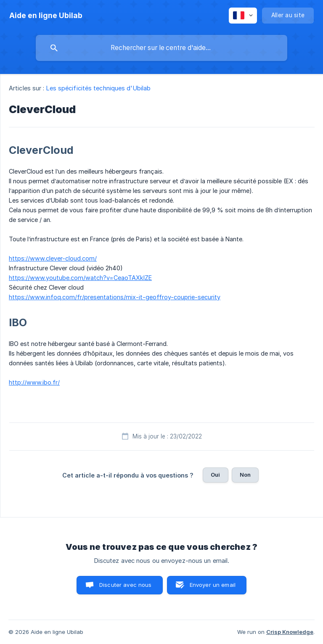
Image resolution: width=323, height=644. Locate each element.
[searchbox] (161, 48)
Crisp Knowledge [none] (290, 632)
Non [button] (245, 475)
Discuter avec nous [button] (126, 585)
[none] (46, 16)
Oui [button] (215, 475)
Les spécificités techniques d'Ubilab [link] (99, 88)
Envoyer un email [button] (213, 585)
